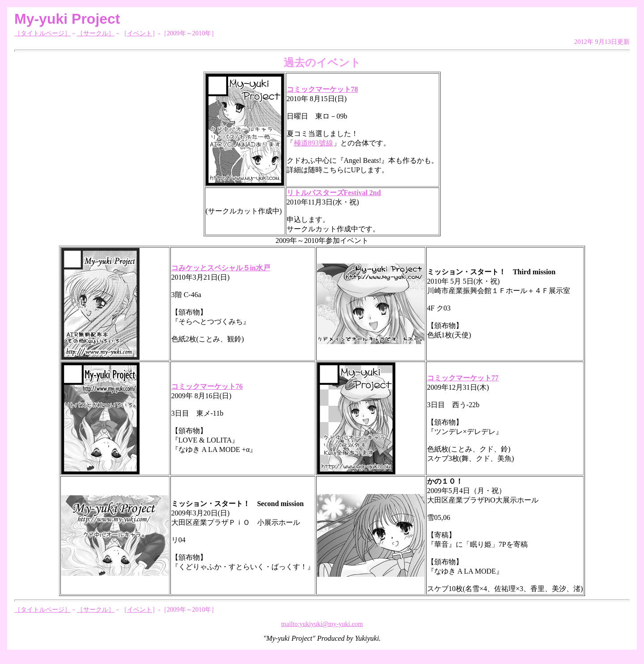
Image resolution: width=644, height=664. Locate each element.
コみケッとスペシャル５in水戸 (221, 268)
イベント (140, 33)
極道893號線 (314, 143)
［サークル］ (96, 33)
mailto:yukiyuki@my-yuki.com (322, 624)
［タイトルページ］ (42, 33)
